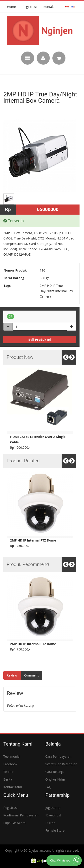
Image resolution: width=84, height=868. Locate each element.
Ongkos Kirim (55, 779)
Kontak (49, 7)
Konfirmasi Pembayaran (21, 815)
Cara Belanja (55, 772)
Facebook (10, 764)
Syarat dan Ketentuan (61, 764)
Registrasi (30, 7)
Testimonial (12, 756)
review (12, 675)
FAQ (48, 787)
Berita (8, 779)
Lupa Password (14, 823)
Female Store (55, 830)
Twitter (9, 772)
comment (31, 675)
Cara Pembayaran (58, 756)
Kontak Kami (13, 787)
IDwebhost (53, 815)
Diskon (51, 823)
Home (11, 7)
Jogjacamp (53, 808)
